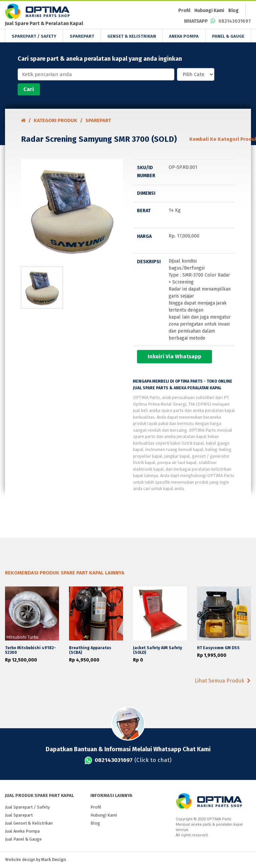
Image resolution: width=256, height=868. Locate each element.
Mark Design (54, 860)
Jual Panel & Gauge (23, 839)
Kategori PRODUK (55, 120)
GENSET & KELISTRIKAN (132, 36)
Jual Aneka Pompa (22, 831)
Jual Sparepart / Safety (27, 807)
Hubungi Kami (209, 11)
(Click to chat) (128, 760)
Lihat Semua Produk (223, 681)
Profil (184, 11)
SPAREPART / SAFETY (34, 36)
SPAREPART (82, 36)
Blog (233, 11)
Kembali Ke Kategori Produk (212, 139)
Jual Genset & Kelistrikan (29, 823)
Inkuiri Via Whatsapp (174, 356)
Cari (29, 89)
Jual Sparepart (19, 815)
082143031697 (217, 21)
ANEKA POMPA (184, 36)
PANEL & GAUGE (228, 36)
